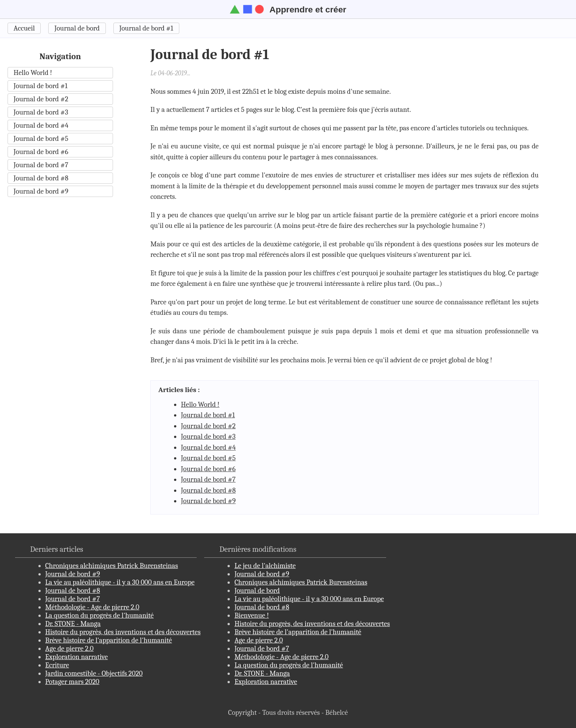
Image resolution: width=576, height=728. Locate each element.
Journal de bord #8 (41, 178)
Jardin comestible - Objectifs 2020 (94, 673)
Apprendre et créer (288, 9)
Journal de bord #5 (41, 139)
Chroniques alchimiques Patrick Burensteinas (112, 566)
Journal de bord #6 (41, 152)
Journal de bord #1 (146, 28)
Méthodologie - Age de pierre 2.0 (92, 607)
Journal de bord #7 (41, 165)
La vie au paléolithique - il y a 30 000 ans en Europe (120, 582)
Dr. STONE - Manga (73, 624)
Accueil (24, 28)
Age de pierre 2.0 (69, 649)
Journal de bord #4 (41, 125)
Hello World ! (33, 73)
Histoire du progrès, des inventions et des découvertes (123, 632)
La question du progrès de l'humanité (99, 615)
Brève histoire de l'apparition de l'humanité (108, 640)
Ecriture (57, 665)
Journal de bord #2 (41, 99)
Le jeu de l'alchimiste (265, 566)
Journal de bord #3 (41, 112)
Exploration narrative (76, 657)
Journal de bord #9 (41, 191)
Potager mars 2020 (72, 682)
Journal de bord (77, 28)
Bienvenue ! (251, 615)
